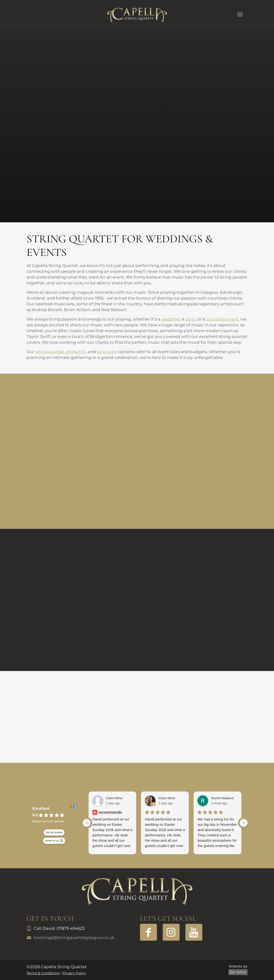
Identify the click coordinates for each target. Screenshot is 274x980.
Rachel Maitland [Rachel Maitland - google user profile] (222, 798)
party (190, 319)
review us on (52, 841)
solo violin (107, 352)
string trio (76, 352)
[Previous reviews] (87, 823)
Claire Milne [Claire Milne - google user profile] (167, 798)
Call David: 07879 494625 (59, 928)
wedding (170, 319)
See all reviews (54, 832)
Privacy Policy (74, 973)
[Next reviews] (244, 823)
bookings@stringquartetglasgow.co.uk (74, 938)
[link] (137, 891)
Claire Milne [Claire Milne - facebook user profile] (114, 798)
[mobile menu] (240, 14)
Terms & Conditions (43, 973)
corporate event (222, 319)
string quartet (49, 352)
